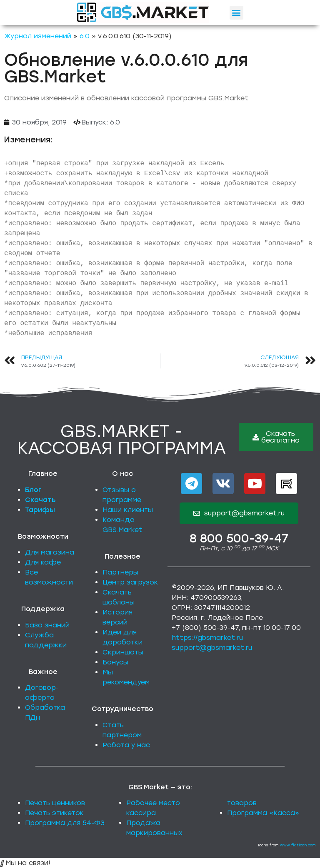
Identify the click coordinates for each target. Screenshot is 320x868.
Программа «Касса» (263, 813)
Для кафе (43, 562)
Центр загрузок (130, 582)
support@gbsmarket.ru (212, 648)
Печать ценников (55, 803)
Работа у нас (126, 745)
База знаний (47, 625)
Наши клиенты (128, 510)
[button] (236, 13)
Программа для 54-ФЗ (65, 823)
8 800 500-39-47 (239, 538)
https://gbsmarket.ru (207, 638)
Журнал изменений (38, 36)
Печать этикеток (54, 813)
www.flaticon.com (298, 845)
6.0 (85, 36)
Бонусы (115, 662)
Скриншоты (123, 652)
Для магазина (50, 552)
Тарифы (40, 510)
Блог (33, 490)
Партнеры (120, 572)
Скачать (40, 500)
